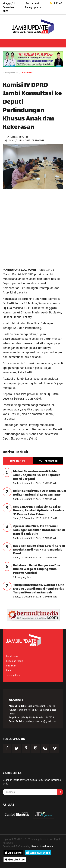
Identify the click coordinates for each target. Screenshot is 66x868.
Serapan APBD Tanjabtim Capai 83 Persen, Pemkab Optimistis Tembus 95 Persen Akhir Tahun (39, 511)
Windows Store (38, 853)
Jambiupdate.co (10, 72)
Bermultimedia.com (42, 846)
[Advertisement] (33, 229)
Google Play (15, 859)
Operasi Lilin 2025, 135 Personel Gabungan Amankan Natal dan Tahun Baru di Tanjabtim (39, 530)
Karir (9, 670)
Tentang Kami (13, 675)
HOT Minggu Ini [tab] (48, 461)
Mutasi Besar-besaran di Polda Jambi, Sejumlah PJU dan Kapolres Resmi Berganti (37, 475)
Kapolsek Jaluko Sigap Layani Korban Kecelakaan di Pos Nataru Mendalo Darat (39, 550)
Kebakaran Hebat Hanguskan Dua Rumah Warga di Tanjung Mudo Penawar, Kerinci (37, 569)
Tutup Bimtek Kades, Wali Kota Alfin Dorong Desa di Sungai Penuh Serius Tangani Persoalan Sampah (39, 589)
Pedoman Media (15, 661)
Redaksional (12, 656)
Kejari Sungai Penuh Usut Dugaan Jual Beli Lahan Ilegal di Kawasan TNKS (40, 493)
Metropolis (27, 72)
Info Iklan (11, 666)
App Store (13, 853)
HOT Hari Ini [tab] (18, 461)
